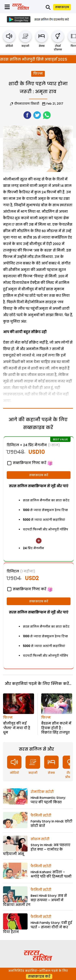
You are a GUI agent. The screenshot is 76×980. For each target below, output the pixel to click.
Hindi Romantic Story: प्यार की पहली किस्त (48, 800)
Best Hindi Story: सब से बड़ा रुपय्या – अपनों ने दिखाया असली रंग (35, 900)
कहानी (25, 46)
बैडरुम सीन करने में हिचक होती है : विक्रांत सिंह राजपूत (56, 728)
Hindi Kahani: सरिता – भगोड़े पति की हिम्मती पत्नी (51, 874)
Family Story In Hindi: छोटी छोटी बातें (51, 824)
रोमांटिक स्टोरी (42, 792)
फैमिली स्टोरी (41, 815)
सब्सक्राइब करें (39, 475)
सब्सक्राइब (62, 7)
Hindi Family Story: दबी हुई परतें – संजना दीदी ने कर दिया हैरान (37, 927)
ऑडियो (9, 46)
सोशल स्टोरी (40, 839)
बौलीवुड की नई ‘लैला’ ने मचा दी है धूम (17, 728)
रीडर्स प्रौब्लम (58, 48)
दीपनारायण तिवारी (27, 104)
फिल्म (38, 74)
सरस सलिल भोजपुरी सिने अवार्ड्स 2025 (34, 59)
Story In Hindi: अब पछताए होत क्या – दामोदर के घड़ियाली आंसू (37, 850)
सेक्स (42, 46)
